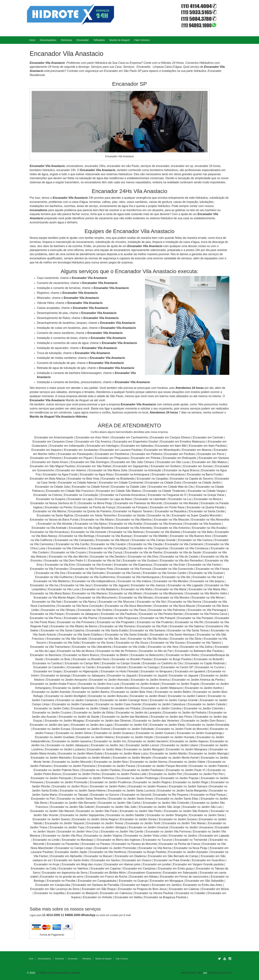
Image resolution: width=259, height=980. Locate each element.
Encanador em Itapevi (135, 885)
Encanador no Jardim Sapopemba (82, 815)
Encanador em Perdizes (180, 454)
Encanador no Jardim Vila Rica (62, 836)
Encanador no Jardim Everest (91, 729)
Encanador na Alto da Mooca (76, 651)
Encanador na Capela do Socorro (192, 479)
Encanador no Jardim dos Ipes (49, 725)
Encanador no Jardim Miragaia (64, 721)
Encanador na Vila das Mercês (69, 557)
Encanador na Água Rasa (97, 474)
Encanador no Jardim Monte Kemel (176, 758)
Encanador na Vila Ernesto (94, 565)
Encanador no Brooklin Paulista (132, 659)
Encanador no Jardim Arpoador (188, 852)
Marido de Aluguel (119, 40)
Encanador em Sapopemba (131, 466)
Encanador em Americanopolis (54, 437)
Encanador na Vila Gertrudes (86, 573)
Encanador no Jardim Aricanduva (118, 688)
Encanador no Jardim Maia (104, 749)
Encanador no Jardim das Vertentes (156, 721)
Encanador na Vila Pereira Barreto (161, 614)
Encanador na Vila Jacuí (76, 585)
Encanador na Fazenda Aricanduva (123, 495)
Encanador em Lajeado (214, 836)
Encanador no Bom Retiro (182, 655)
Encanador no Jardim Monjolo (132, 758)
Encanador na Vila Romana (117, 626)
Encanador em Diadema (130, 856)
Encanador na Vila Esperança (133, 565)
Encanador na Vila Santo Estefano (81, 635)
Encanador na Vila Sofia (64, 643)
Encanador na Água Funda (60, 474)
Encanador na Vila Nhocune (117, 602)
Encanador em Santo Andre (71, 860)
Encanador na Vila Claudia (146, 544)
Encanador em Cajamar (106, 869)
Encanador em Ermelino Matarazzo (183, 442)
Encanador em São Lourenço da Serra (55, 889)
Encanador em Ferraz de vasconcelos (184, 877)
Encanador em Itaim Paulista (208, 446)
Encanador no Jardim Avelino (204, 688)
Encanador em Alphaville (66, 856)
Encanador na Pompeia (132, 507)
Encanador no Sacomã (136, 795)
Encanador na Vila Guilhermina (95, 577)
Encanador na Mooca (208, 499)
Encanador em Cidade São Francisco (70, 491)
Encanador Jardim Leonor (142, 745)
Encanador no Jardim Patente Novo (56, 770)
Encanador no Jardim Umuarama (192, 827)
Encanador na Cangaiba (152, 479)
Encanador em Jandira (166, 885)
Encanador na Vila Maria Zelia (108, 470)
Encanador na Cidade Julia (53, 487)
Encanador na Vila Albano (97, 520)
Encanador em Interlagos (103, 446)
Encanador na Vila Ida (176, 577)
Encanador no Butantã (208, 659)
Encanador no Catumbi (112, 667)
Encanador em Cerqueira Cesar (53, 442)
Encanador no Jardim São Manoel (52, 811)
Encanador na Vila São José (108, 639)
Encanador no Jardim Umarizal (148, 827)
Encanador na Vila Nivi (151, 602)
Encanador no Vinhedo (98, 897)
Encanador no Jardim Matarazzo (162, 688)
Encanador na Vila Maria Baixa (50, 593)
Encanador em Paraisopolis (75, 454)
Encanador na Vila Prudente (155, 622)
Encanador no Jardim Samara (188, 786)
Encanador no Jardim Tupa (67, 827)
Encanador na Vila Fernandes (49, 569)
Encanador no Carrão (81, 667)
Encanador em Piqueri (78, 458)
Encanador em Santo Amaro (50, 462)
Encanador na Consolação (82, 495)
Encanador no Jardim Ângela (180, 684)
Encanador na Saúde (131, 515)
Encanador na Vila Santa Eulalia (107, 630)
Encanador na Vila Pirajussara (119, 618)
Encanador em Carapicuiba (53, 885)
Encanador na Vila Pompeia (195, 618)
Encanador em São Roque (99, 889)
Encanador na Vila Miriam (125, 593)
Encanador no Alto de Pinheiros (117, 651)
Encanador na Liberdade (151, 499)
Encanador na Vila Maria (171, 589)
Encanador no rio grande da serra (62, 877)
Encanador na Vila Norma (185, 602)
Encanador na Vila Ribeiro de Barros (74, 626)
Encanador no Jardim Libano (180, 745)
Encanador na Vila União (130, 647)
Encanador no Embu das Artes (203, 885)
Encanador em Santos (106, 860)
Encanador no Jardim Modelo (92, 758)
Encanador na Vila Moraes (136, 598)
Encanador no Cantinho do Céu (163, 663)
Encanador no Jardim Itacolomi (148, 741)
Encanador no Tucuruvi (158, 840)
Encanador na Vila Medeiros (52, 581)
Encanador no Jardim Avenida (51, 692)
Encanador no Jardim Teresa (105, 823)
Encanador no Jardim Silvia (207, 815)
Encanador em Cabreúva (116, 893)
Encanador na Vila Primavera (76, 622)
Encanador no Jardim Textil (143, 823)
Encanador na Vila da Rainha (144, 552)
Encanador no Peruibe (61, 881)
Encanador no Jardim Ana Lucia (99, 684)
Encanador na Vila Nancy (80, 602)
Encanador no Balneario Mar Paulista (199, 651)
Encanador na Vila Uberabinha (92, 647)
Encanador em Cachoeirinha (130, 437)
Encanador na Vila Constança (189, 548)
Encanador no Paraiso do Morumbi (135, 844)
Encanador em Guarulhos (208, 860)
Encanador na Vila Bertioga (77, 536)
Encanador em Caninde (208, 437)
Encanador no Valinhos (73, 869)
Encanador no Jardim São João (116, 807)
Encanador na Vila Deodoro (108, 557)
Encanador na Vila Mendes (171, 581)
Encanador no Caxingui (144, 667)
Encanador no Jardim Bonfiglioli (66, 696)
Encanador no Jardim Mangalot (144, 749)
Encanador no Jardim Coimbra (162, 708)
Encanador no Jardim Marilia (169, 754)
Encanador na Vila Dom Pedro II (65, 561)
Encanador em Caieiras (184, 889)
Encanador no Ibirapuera (156, 671)
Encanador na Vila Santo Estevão (126, 635)
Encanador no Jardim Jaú (107, 745)
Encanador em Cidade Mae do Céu (171, 487)
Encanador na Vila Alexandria (210, 520)
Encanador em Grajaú (48, 671)
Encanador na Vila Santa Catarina (62, 630)
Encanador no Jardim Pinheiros (94, 778)
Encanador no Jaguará (122, 676)
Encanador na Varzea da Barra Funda (54, 520)
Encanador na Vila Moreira (172, 598)
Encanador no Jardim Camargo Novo (124, 700)
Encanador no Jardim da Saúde (79, 717)
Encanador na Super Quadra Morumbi (196, 515)
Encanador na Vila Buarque (114, 536)
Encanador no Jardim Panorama (75, 766)
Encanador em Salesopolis (180, 873)
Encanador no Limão (46, 840)
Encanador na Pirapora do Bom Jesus (142, 889)
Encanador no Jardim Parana (117, 766)
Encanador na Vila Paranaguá (207, 610)
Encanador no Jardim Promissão (67, 782)
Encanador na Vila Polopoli (158, 618)
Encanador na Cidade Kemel (91, 487)
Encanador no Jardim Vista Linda (146, 836)
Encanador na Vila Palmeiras (167, 610)
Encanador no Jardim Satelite (125, 815)
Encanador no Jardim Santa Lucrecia (131, 791)
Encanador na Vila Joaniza (148, 585)
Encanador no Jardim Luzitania (65, 749)
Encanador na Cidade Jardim (202, 483)
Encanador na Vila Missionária (164, 593)
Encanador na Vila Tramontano (50, 647)
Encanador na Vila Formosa (133, 569)
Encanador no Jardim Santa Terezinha (82, 799)
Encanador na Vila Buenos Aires (191, 536)
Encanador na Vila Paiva (130, 610)
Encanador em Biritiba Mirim (108, 873)
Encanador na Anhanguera (132, 474)
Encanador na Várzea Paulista (154, 893)
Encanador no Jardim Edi (131, 725)
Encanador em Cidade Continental (121, 483)
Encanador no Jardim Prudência (111, 782)
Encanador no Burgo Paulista (173, 659)
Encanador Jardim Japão (71, 852)
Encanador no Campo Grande (121, 663)
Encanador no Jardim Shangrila (167, 815)
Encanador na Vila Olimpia (58, 610)
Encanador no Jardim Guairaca (114, 733)
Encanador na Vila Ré (189, 622)
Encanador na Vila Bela (198, 532)
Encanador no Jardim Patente (208, 766)
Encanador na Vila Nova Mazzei (175, 606)
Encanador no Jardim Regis (191, 782)
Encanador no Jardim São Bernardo (73, 803)
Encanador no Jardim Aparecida (74, 688)
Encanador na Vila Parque (47, 614)
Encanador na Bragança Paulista (165, 897)
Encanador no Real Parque (208, 795)
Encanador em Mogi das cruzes (82, 864)
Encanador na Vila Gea (50, 573)
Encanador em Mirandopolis (162, 450)
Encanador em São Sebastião (205, 881)
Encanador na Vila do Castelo (179, 557)
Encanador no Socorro (105, 795)
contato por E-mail (121, 915)
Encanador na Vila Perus (46, 618)
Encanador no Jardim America (150, 680)
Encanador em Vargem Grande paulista (198, 864)
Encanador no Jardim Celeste (207, 704)
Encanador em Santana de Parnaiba (96, 885)
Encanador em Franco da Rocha (106, 877)
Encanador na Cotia (43, 869)
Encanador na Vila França (213, 569)
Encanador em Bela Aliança (48, 479)
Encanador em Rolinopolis (180, 458)
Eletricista (66, 40)
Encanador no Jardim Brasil (148, 696)
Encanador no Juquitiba (49, 893)
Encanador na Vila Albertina (134, 520)
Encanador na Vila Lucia (64, 589)
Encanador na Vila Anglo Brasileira (91, 528)
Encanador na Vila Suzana (168, 643)
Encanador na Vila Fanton (204, 565)
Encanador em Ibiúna (215, 889)
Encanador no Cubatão (190, 893)
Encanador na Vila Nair (47, 602)
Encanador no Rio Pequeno (171, 795)
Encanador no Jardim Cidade (90, 708)
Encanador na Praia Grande (172, 860)
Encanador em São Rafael (94, 466)
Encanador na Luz (180, 499)
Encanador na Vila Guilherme (54, 577)
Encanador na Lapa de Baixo (114, 499)
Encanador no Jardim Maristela (51, 758)
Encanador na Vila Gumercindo (173, 569)
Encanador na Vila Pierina (80, 618)
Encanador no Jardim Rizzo (70, 786)
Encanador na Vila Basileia (163, 532)
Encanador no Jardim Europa (51, 729)
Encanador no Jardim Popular (180, 778)
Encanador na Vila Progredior (116, 622)
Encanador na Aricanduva (168, 474)
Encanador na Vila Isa (44, 585)
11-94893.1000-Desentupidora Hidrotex (58, 973)
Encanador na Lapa (80, 499)
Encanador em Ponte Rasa (167, 507)
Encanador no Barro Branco (81, 655)
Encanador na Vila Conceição (108, 548)
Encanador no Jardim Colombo (204, 708)
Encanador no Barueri (98, 856)
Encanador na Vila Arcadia (209, 528)
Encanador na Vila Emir (60, 565)
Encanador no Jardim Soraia (138, 819)
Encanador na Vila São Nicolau (148, 639)
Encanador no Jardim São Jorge (159, 807)
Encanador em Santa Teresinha (96, 515)
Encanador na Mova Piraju (95, 503)
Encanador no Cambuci (48, 663)
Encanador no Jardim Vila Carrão (122, 831)
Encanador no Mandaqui (78, 840)
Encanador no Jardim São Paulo (97, 811)
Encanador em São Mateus (210, 462)
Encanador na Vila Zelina (196, 647)
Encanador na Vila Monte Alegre (54, 598)
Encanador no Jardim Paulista (101, 770)
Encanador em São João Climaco (133, 462)
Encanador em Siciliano (166, 466)
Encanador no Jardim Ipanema (72, 741)
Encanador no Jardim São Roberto (186, 811)
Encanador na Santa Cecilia (207, 511)
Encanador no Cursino (210, 667)
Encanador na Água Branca (181, 470)
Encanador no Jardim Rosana (147, 786)
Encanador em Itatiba (128, 897)
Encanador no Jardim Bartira (91, 692)
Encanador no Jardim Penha (81, 774)
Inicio (32, 40)
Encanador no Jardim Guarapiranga (200, 733)
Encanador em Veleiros (71, 470)
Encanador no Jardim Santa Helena (83, 791)
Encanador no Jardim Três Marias (184, 823)
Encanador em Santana (214, 458)
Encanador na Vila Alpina (91, 524)
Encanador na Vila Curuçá (106, 552)
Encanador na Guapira (51, 499)
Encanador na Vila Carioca (195, 540)
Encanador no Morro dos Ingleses (119, 840)
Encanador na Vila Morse (208, 598)
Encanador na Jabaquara (82, 614)
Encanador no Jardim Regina (152, 782)
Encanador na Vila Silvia (186, 639)
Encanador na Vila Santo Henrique (172, 635)
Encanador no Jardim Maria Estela (80, 754)
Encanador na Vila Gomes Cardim (165, 573)
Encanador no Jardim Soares (51, 819)
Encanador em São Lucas (173, 462)
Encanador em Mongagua (167, 881)
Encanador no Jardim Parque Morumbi (162, 766)
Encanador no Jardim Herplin (134, 737)
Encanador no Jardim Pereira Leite (124, 774)
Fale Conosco (142, 40)
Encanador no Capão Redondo (205, 663)
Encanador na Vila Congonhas (149, 548)
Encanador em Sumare (198, 466)
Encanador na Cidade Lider (129, 487)
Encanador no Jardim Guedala (54, 737)
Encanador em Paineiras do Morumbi (139, 503)
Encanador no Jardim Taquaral (65, 823)
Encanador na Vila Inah (207, 577)
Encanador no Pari (43, 799)
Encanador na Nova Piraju (191, 848)
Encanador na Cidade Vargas (207, 491)
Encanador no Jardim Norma (148, 762)
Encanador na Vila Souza (132, 643)
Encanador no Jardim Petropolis (51, 778)
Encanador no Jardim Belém (173, 692)
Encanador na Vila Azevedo (88, 532)
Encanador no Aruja (47, 864)
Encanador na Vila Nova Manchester (128, 606)
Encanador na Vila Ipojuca (207, 581)
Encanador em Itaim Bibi (171, 446)
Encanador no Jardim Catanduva (164, 704)
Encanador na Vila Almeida (55, 524)
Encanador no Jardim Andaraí (141, 684)
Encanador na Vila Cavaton (109, 544)
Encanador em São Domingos (90, 462)
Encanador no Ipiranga (56, 676)
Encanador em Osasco (137, 860)
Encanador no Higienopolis (81, 671)
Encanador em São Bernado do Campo (173, 856)
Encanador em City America (94, 442)
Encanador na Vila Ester (170, 565)
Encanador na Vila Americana (163, 524)
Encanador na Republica (171, 511)
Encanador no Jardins (183, 836)
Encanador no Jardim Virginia (103, 836)
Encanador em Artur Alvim (93, 437)
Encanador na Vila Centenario (184, 544)
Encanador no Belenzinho (147, 655)
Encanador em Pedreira (147, 454)
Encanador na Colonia (47, 495)
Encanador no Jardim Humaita (175, 737)
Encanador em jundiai (157, 864)
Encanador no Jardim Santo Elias (177, 799)
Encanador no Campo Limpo (74, 848)
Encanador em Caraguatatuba (97, 881)
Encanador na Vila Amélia (126, 524)
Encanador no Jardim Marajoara (187, 749)
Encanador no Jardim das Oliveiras (109, 721)
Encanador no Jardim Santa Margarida (182, 791)
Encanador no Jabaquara (89, 676)
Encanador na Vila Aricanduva (49, 532)
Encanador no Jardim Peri (165, 774)
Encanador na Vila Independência (94, 581)
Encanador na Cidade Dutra (164, 483)
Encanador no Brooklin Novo (91, 659)
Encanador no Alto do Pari (156, 651)
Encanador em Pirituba (146, 458)
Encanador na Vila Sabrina (187, 626)
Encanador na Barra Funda (205, 474)
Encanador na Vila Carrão (72, 544)
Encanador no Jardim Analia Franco (53, 684)
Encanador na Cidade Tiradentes (164, 491)
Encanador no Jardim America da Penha (198, 680)
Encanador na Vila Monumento (97, 598)
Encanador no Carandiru (49, 667)
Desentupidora (48, 40)
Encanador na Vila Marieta (181, 503)
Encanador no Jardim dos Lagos (92, 725)
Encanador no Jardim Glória (74, 733)
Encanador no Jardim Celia (51, 708)
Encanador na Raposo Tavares (133, 511)
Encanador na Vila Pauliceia (119, 614)
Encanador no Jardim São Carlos (119, 803)
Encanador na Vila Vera (163, 647)
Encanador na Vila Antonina (172, 528)
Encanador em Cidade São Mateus (119, 491)
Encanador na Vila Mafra (137, 589)
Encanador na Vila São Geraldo (67, 639)
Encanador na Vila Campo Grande (154, 540)
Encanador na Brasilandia (118, 479)
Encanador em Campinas (139, 869)
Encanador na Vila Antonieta (134, 528)
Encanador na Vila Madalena (100, 589)
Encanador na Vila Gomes (124, 573)
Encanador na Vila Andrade (49, 528)
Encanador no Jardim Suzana (178, 819)
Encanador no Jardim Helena (95, 737)
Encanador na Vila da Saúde (183, 552)
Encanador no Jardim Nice (111, 762)
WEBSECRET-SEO (192, 973)
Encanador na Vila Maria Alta (207, 589)
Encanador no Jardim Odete (187, 762)
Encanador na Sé (158, 515)
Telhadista (99, 40)
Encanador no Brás (58, 659)
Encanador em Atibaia (144, 877)
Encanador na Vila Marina (49, 511)
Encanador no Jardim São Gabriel (72, 807)
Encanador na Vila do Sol (104, 561)
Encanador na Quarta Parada (205, 507)
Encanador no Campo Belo (82, 663)
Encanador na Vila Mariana (89, 593)
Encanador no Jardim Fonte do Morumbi (182, 729)
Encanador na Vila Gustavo (140, 561)
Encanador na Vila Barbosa (126, 532)
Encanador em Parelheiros (112, 454)
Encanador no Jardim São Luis (202, 807)
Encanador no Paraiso (96, 844)
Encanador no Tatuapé (74, 795)
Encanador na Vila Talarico (204, 643)
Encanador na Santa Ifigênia (55, 515)
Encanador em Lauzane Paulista (121, 450)
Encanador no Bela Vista (83, 479)
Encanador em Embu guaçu (176, 869)
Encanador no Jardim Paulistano (143, 770)
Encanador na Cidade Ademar (78, 483)
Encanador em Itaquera (46, 450)
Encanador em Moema (197, 450)
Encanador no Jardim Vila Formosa (168, 831)
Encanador (83, 40)
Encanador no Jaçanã (153, 676)
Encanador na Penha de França (95, 507)
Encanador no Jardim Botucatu (108, 696)
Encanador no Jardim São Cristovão (166, 803)
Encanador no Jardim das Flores (171, 717)
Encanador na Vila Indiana (134, 581)
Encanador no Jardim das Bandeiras (125, 717)
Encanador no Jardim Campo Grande (174, 700)
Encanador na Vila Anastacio (203, 524)
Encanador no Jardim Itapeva (189, 741)
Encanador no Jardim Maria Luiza (126, 754)
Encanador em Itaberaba (137, 446)
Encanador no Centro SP (177, 667)
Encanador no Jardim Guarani (155, 733)
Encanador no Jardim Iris (110, 741)
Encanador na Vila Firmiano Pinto (92, 569)
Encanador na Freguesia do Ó (167, 495)
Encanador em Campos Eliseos (171, 437)
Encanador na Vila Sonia (98, 643)
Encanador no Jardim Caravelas (73, 704)
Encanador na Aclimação (145, 470)
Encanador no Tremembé (191, 840)
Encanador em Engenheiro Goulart (136, 442)
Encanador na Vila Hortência (108, 852)
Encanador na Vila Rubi (152, 626)
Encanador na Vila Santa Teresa (188, 630)
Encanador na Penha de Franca (180, 844)
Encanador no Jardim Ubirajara (106, 827)
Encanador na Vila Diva (143, 557)
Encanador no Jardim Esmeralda (208, 725)
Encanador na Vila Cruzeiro (69, 552)
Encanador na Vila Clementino (67, 548)
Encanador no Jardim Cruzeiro (52, 713)
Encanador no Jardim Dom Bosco (203, 721)
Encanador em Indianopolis (67, 446)
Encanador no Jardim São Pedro (141, 811)
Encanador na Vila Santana (148, 630)
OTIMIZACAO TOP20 (220, 973)
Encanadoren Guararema (145, 873)
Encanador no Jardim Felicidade (133, 729)
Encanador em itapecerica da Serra (65, 873)
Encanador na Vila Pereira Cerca (206, 614)
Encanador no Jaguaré (184, 676)
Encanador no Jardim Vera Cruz (78, 831)
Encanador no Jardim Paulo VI (186, 770)
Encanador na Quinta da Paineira (90, 511)
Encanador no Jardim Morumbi (72, 762)
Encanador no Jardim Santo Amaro (131, 799)
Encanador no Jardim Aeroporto (67, 680)
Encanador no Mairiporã (82, 893)
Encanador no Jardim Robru (108, 786)
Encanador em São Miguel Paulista (52, 466)
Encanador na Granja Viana (206, 495)
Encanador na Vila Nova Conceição (80, 606)
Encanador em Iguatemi (190, 671)
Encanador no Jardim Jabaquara (68, 745)
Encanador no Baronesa (46, 655)
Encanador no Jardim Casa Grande (118, 704)
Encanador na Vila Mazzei (113, 540)
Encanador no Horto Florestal (120, 671)
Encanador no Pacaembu (63, 844)
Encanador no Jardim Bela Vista (132, 692)
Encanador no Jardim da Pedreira (185, 713)
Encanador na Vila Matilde (151, 536)
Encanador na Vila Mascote (171, 520)
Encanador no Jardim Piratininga (137, 778)
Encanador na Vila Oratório (95, 610)
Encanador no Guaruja (133, 881)
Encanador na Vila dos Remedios (181, 561)
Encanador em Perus (211, 454)
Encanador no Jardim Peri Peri (204, 774)
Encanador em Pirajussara (112, 458)
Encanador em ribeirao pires (122, 864)
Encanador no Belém (115, 655)
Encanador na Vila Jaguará (111, 585)
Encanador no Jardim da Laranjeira (138, 713)
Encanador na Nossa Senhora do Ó (53, 503)
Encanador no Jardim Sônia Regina (95, 819)
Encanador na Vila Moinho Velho (206, 593)
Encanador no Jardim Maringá (208, 754)
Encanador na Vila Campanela (74, 540)
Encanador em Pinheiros (46, 458)
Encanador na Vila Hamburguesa (138, 577)
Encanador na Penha (58, 507)
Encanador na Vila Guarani (206, 573)
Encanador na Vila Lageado (185, 585)
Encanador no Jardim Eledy (167, 725)
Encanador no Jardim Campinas (77, 700)
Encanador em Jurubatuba (81, 450)
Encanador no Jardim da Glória (94, 713)
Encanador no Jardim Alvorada (109, 680)
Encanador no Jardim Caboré (187, 696)
